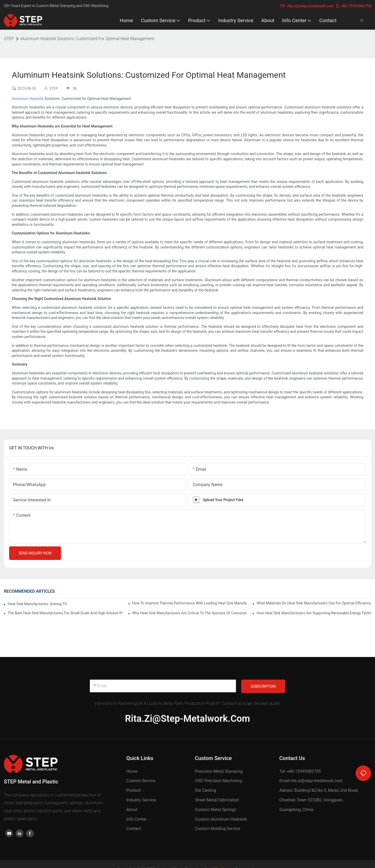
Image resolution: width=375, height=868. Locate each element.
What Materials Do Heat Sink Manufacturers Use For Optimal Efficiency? (314, 603)
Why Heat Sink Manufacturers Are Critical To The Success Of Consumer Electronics (190, 613)
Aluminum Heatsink (28, 99)
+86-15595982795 (353, 6)
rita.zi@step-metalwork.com (307, 6)
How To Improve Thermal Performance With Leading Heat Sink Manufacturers (190, 603)
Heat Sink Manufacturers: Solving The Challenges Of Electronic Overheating (37, 604)
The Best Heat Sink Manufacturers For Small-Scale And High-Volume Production (65, 613)
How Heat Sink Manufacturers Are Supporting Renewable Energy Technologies (314, 613)
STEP (9, 39)
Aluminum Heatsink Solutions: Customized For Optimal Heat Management (87, 39)
